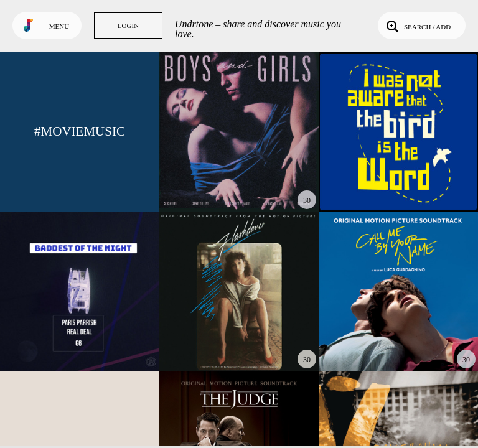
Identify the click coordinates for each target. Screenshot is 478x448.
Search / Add (417, 26)
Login (128, 26)
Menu (59, 26)
